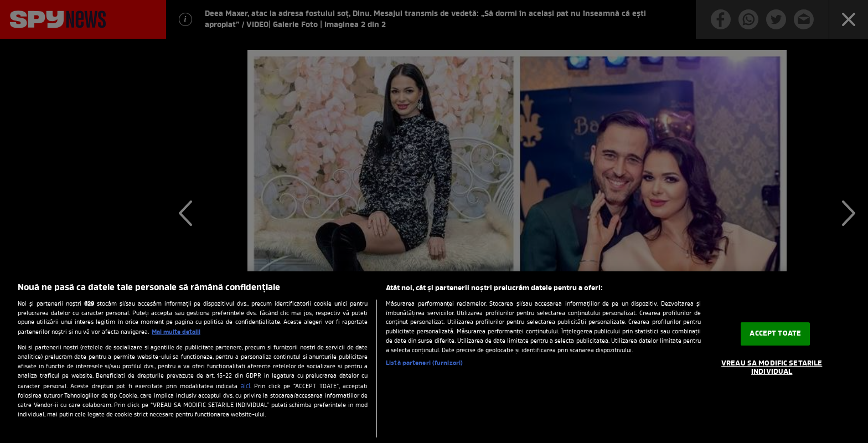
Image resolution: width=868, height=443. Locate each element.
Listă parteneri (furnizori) (424, 364)
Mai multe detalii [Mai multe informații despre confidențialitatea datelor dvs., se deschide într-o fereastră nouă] (176, 332)
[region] (434, 357)
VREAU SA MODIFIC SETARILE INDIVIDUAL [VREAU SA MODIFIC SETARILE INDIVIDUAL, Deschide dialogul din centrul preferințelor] (772, 368)
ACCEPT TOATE (775, 334)
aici (246, 387)
